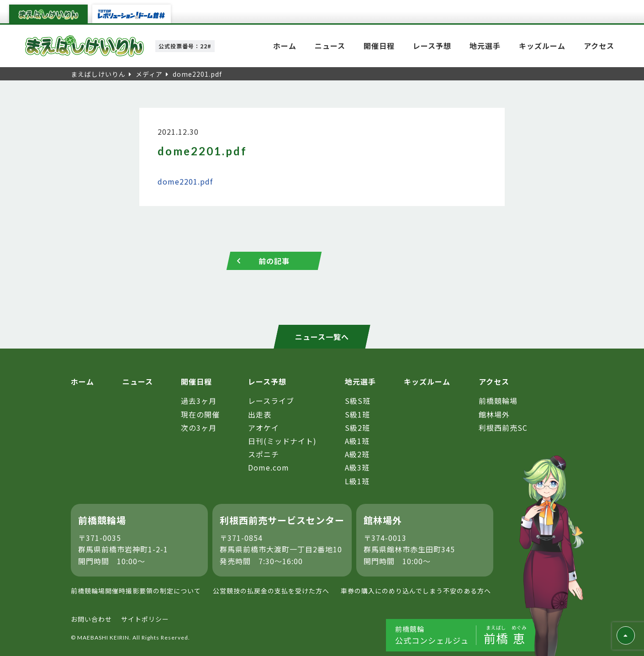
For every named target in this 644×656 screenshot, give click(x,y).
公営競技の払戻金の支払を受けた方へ (271, 591)
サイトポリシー (145, 619)
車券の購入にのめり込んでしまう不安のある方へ (416, 591)
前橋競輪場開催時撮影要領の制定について (136, 591)
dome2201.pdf (185, 181)
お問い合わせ (91, 619)
